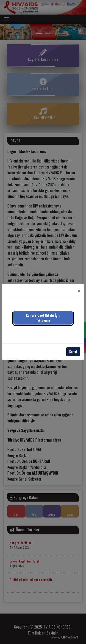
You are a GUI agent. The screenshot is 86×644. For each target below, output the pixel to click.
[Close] (79, 291)
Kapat (73, 352)
